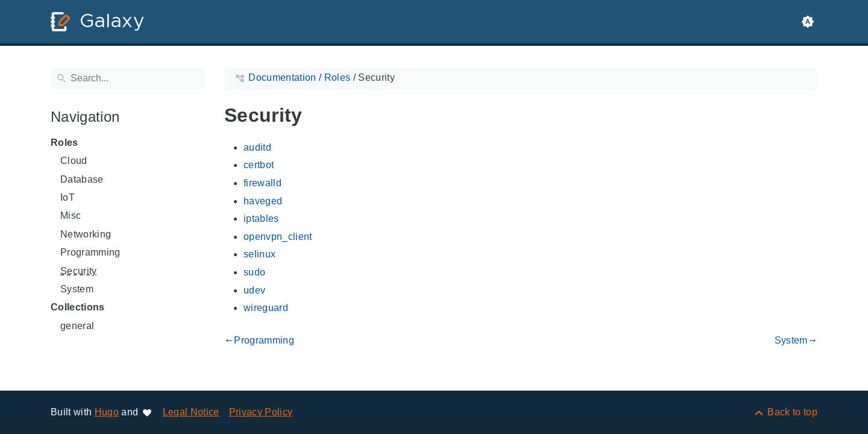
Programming (90, 252)
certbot (259, 165)
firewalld (263, 183)
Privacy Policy (261, 412)
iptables (261, 219)
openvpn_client (278, 237)
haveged (263, 201)
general (77, 326)
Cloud (74, 161)
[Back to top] (785, 412)
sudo (254, 272)
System (77, 289)
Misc (71, 215)
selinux (259, 254)
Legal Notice (191, 412)
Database (82, 179)
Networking (86, 234)
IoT (68, 197)
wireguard (266, 308)
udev (254, 290)
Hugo (107, 412)
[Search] (128, 78)
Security (79, 271)
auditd (257, 147)
